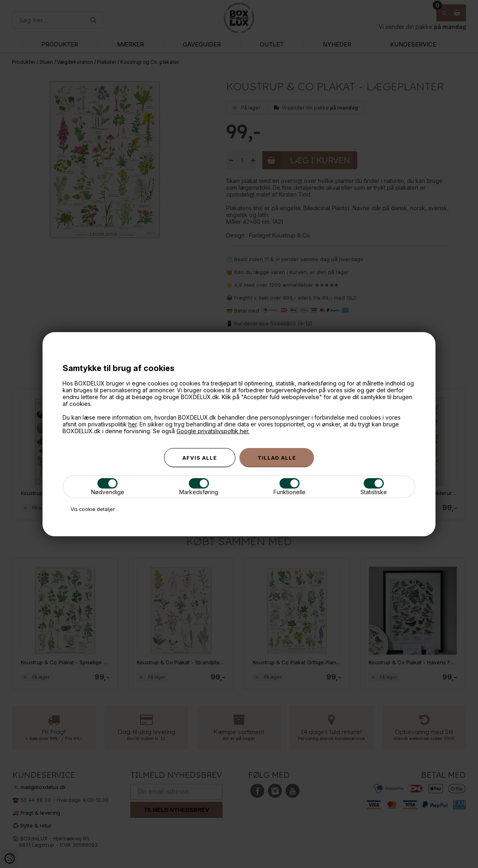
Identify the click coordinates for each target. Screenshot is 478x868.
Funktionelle (290, 487)
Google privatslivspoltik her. (213, 431)
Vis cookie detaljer (93, 509)
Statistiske (374, 487)
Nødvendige (108, 487)
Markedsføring (199, 487)
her (133, 424)
